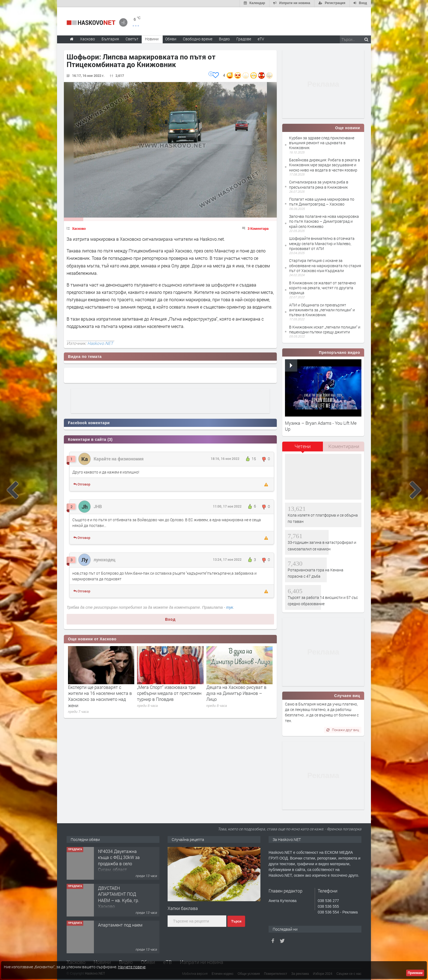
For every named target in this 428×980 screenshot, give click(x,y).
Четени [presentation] (303, 446)
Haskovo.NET (100, 343)
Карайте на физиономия (119, 458)
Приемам (415, 973)
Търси (236, 921)
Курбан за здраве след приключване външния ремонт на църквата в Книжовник (322, 142)
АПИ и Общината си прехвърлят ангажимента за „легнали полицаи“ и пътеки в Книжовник (322, 309)
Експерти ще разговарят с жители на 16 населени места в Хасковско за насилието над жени (100, 696)
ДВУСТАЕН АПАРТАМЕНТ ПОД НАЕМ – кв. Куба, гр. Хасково (119, 897)
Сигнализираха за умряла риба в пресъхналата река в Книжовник (319, 184)
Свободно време (198, 38)
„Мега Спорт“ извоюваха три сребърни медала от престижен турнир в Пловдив (169, 693)
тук (230, 607)
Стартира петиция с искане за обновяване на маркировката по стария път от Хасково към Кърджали (325, 265)
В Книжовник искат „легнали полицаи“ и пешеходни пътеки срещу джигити (325, 329)
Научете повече (132, 967)
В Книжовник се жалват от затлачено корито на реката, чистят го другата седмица (323, 287)
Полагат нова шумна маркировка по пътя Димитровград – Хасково (322, 201)
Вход (170, 619)
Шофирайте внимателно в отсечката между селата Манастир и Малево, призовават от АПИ (322, 243)
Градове (244, 38)
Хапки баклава (183, 908)
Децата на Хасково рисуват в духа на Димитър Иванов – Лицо (236, 693)
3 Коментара (258, 228)
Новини (152, 38)
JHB (98, 506)
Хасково (79, 228)
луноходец (105, 559)
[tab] (303, 448)
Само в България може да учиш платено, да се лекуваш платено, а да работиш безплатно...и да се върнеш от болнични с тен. (322, 712)
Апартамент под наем (120, 924)
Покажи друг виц (343, 729)
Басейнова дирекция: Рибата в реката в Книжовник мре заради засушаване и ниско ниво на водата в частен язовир (325, 164)
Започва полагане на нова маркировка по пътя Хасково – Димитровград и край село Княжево (324, 221)
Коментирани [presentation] (344, 446)
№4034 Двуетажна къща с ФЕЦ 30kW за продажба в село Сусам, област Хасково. (119, 863)
